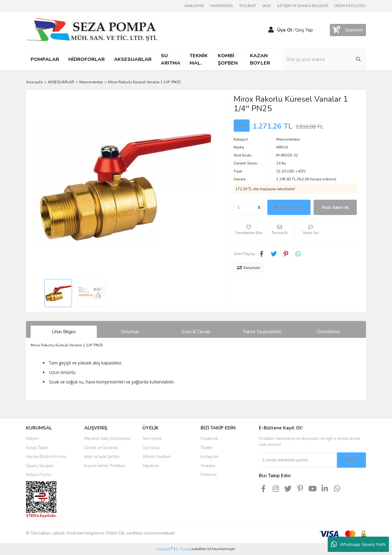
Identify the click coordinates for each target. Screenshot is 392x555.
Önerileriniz (328, 332)
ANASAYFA (194, 6)
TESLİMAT (248, 6)
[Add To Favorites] (249, 232)
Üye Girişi (151, 448)
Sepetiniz (151, 466)
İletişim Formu (39, 475)
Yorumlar (130, 332)
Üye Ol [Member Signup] (285, 30)
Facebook (209, 439)
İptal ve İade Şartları (102, 457)
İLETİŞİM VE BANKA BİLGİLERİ (303, 6)
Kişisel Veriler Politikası (105, 466)
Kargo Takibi (37, 448)
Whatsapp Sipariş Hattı (358, 544)
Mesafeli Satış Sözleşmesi (107, 439)
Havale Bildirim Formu (46, 457)
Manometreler (288, 139)
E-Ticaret (183, 549)
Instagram (210, 457)
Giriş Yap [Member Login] (304, 30)
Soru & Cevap (196, 332)
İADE (267, 6)
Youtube (208, 466)
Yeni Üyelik (152, 439)
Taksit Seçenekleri (262, 332)
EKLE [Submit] (352, 460)
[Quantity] (249, 207)
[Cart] (348, 30)
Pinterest (209, 475)
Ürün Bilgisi (64, 332)
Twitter (207, 448)
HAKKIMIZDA (222, 6)
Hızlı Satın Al (335, 208)
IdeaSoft (164, 549)
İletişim (32, 439)
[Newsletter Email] (298, 460)
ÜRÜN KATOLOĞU (350, 6)
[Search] (325, 59)
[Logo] (92, 30)
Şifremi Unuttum (157, 457)
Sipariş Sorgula (40, 466)
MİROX (282, 147)
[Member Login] (271, 30)
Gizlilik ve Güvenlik (101, 448)
